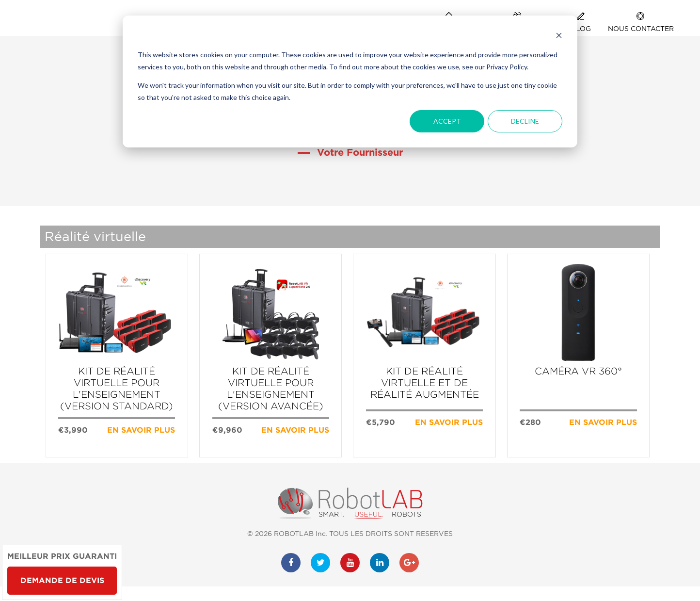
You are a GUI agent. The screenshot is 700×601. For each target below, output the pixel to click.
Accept (447, 121)
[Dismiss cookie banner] (559, 37)
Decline (525, 121)
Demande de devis (62, 581)
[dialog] (350, 81)
